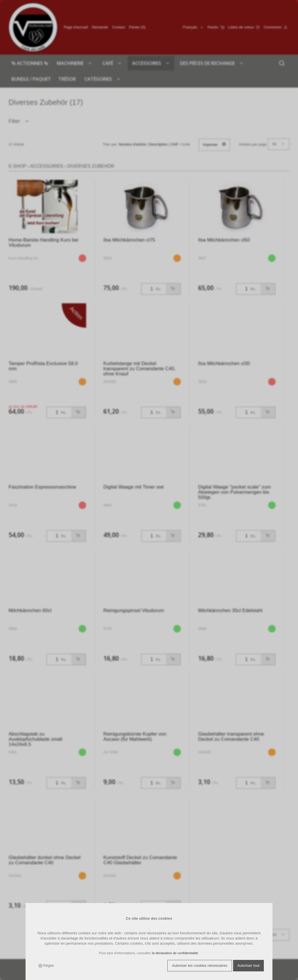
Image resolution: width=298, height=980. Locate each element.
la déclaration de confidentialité (175, 953)
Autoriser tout (248, 965)
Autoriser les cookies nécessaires (200, 965)
